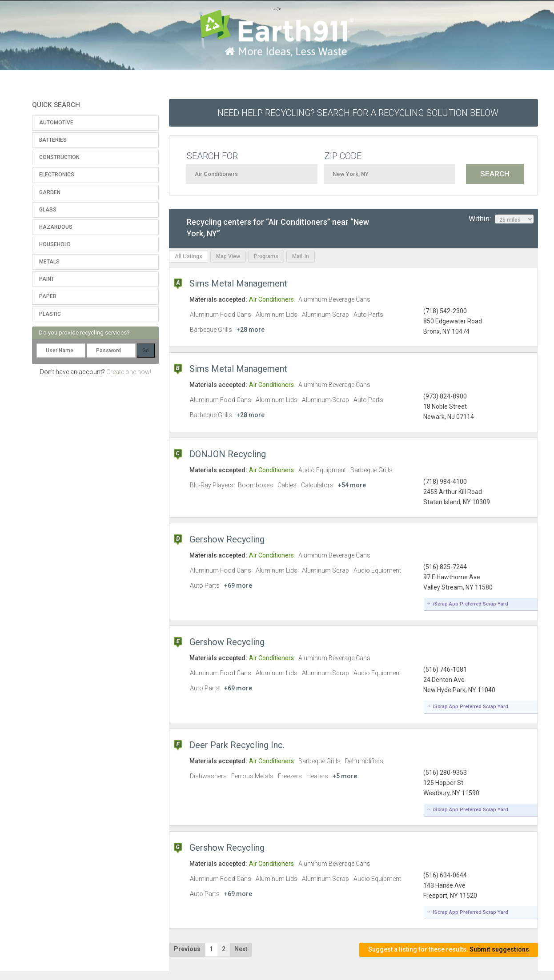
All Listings (189, 256)
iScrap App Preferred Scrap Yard (471, 604)
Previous (187, 949)
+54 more (352, 485)
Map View (228, 256)
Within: (501, 219)
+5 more (345, 776)
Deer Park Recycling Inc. (237, 745)
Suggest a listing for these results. (449, 950)
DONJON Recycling (228, 454)
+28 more (251, 330)
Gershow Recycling (227, 539)
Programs (266, 256)
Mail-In (301, 256)
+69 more (238, 586)
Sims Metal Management (238, 283)
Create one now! (129, 372)
